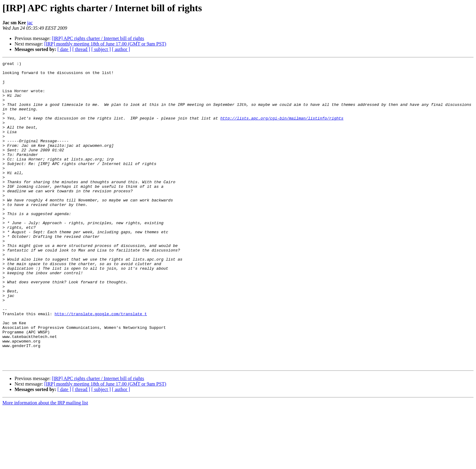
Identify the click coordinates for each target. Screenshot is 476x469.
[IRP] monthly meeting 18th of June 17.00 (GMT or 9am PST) (105, 44)
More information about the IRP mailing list (45, 464)
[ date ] (64, 49)
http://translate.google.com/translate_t (101, 365)
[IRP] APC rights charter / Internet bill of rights (98, 38)
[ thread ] (81, 49)
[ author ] (121, 49)
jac (30, 23)
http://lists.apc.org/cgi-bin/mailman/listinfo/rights (282, 130)
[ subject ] (101, 49)
